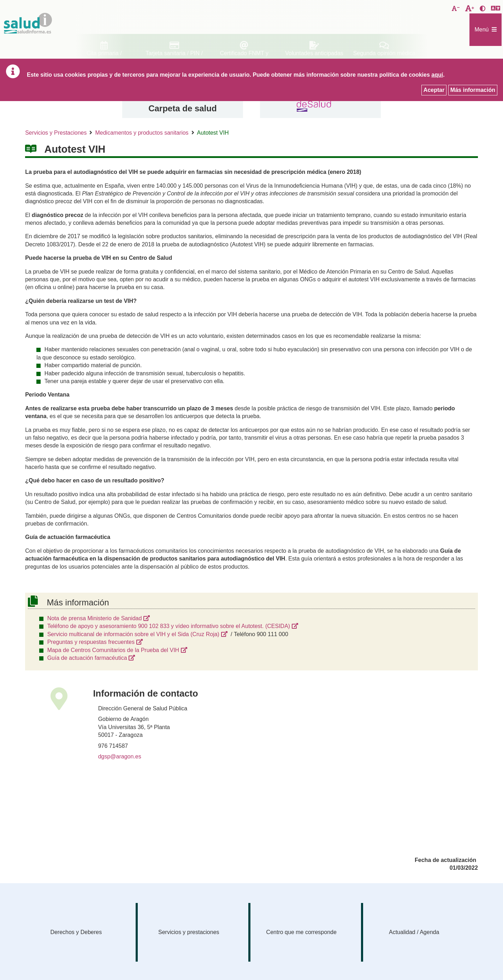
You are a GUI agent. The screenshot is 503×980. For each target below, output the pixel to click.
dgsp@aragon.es (120, 756)
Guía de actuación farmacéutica (87, 658)
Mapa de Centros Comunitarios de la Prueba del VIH (113, 650)
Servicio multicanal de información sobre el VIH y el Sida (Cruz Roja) (133, 634)
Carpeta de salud (182, 108)
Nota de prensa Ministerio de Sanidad (95, 618)
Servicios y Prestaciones (56, 133)
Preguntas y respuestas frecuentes (91, 642)
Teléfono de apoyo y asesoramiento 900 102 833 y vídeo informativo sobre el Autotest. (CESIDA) (169, 626)
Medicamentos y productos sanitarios (142, 133)
